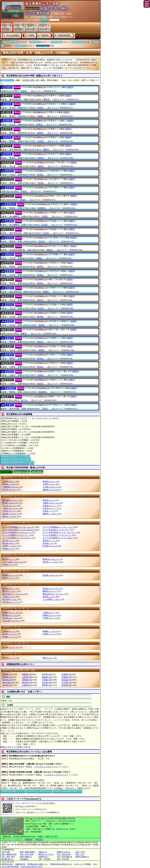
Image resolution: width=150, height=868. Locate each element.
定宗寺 (10, 305)
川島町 (11, 508)
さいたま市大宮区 (19, 530)
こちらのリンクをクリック (46, 767)
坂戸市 (9, 541)
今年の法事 (6, 852)
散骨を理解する (26, 857)
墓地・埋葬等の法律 (9, 854)
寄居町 (10, 637)
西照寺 (10, 246)
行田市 (10, 511)
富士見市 (10, 599)
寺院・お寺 (80, 854)
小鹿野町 (11, 487)
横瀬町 (50, 631)
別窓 (28, 456)
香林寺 (8, 129)
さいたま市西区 (16, 535)
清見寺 (10, 238)
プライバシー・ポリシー (12, 840)
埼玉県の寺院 (21, 46)
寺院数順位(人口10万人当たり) (13, 460)
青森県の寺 (27, 674)
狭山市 (9, 543)
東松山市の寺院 (43, 46)
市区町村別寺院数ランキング (13, 456)
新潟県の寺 (27, 683)
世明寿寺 (11, 204)
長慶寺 (10, 288)
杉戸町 (50, 546)
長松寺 (10, 296)
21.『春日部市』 (44, 36)
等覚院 (10, 321)
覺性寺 (8, 96)
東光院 (10, 313)
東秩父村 (13, 594)
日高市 (9, 597)
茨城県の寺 (66, 677)
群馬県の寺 (27, 680)
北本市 (50, 508)
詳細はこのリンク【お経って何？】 (16, 747)
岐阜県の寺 (66, 685)
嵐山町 (11, 647)
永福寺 (8, 87)
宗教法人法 (43, 852)
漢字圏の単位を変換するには (61, 864)
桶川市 (10, 490)
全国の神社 (35, 42)
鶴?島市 (51, 559)
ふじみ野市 (52, 599)
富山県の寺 (47, 683)
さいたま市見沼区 (58, 538)
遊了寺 (10, 397)
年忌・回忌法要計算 (65, 857)
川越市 (50, 506)
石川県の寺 (66, 683)
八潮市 (9, 631)
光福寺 (8, 112)
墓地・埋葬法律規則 (27, 852)
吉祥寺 (8, 104)
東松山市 (54, 594)
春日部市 (11, 500)
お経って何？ (80, 852)
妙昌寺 (10, 380)
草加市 (9, 549)
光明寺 (8, 121)
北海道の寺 (7, 674)
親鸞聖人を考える (64, 852)
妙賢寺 (10, 372)
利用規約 (39, 840)
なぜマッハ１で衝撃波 (82, 864)
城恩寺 (10, 163)
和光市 (9, 658)
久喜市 (49, 511)
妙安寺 (10, 355)
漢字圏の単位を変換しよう (38, 864)
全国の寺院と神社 (10, 42)
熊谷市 (10, 514)
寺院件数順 (37, 472)
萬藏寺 (10, 346)
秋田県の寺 (7, 677)
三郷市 (49, 613)
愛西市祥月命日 (7, 864)
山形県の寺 (27, 677)
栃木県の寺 (7, 680)
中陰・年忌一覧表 (27, 854)
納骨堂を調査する (82, 857)
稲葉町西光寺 (20, 864)
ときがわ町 (13, 562)
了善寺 (10, 405)
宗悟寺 (8, 154)
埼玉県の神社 (56, 42)
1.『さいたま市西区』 (12, 36)
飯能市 (50, 591)
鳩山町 (51, 589)
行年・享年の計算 (64, 854)
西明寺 (10, 263)
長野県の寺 (47, 685)
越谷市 (10, 517)
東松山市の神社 (78, 42)
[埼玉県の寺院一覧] (31, 80)
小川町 (50, 487)
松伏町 (11, 613)
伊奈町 (9, 484)
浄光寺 (10, 188)
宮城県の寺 (66, 674)
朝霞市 (49, 482)
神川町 (11, 503)
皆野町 (50, 615)
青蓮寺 (10, 271)
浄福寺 (10, 196)
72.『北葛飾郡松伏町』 (63, 36)
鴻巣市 (50, 514)
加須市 (49, 500)
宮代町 (11, 618)
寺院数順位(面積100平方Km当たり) (15, 463)
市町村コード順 (22, 472)
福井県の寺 (7, 685)
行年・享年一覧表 (8, 857)
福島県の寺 (47, 677)
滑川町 (51, 575)
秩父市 (9, 559)
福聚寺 (10, 330)
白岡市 (10, 546)
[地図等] (70, 87)
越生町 (50, 490)
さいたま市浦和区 (58, 527)
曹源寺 (10, 280)
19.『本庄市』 (30, 36)
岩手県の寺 (47, 674)
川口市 (10, 506)
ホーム (44, 20)
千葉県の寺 (47, 680)
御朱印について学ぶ (46, 854)
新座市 (9, 578)
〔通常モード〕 (7, 80)
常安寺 (10, 171)
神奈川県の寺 (8, 683)
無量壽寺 (11, 388)
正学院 (10, 213)
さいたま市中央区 (60, 532)
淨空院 (10, 179)
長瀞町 (11, 575)
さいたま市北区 (57, 530)
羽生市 (10, 591)
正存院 (10, 221)
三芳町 (50, 618)
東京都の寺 (66, 680)
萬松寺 (10, 338)
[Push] (17, 87)
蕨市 (48, 658)
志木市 (49, 543)
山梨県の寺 (27, 685)
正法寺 (10, 230)
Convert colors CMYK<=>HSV (31, 866)
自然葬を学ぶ (43, 857)
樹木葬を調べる (7, 859)
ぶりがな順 (7, 472)
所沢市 (51, 562)
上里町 (51, 503)
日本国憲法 (24, 859)
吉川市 (10, 634)
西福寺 (10, 255)
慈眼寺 (8, 146)
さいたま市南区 (17, 538)
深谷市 (49, 597)
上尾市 (9, 482)
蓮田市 (9, 589)
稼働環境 (29, 840)
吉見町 (50, 634)
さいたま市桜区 (17, 532)
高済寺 (8, 138)
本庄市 (11, 602)
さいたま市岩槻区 (19, 527)
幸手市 (49, 541)
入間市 (49, 484)
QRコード (23, 806)
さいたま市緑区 (57, 535)
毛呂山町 (12, 621)
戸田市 (8, 565)
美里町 (10, 615)
